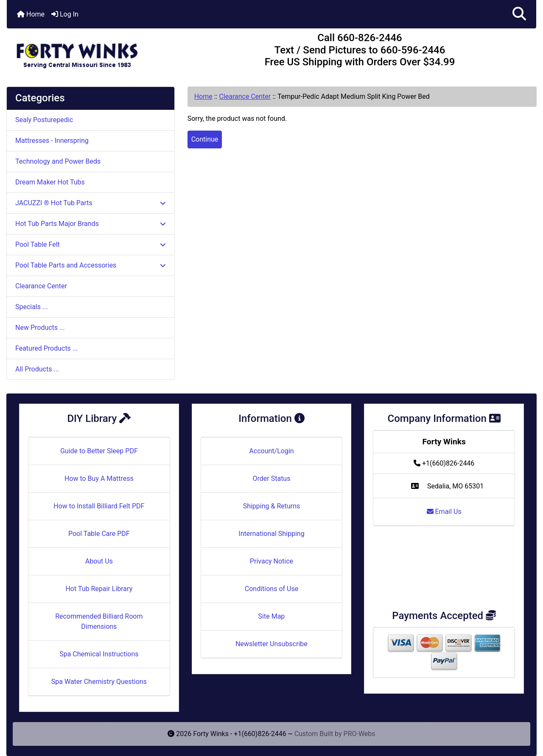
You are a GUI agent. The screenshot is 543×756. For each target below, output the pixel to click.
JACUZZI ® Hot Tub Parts (91, 203)
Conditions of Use (271, 589)
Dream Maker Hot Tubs (50, 182)
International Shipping (271, 534)
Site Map (272, 616)
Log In (65, 14)
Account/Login (271, 451)
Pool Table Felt (91, 244)
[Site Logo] (95, 52)
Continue (205, 139)
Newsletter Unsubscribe (271, 644)
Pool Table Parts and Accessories (91, 265)
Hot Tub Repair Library (99, 589)
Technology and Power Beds (58, 161)
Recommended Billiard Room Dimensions (99, 621)
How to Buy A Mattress (99, 478)
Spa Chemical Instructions (99, 654)
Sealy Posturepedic (44, 120)
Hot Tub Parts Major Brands (91, 224)
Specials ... (32, 307)
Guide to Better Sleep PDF (99, 451)
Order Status (272, 478)
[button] (519, 14)
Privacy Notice (271, 561)
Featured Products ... (47, 348)
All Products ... (37, 369)
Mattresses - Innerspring (52, 141)
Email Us (444, 512)
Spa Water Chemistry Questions (99, 682)
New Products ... (40, 328)
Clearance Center (245, 96)
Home (31, 14)
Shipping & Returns (272, 506)
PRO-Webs (360, 734)
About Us (99, 561)
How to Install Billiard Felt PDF (99, 506)
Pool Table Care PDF (99, 534)
